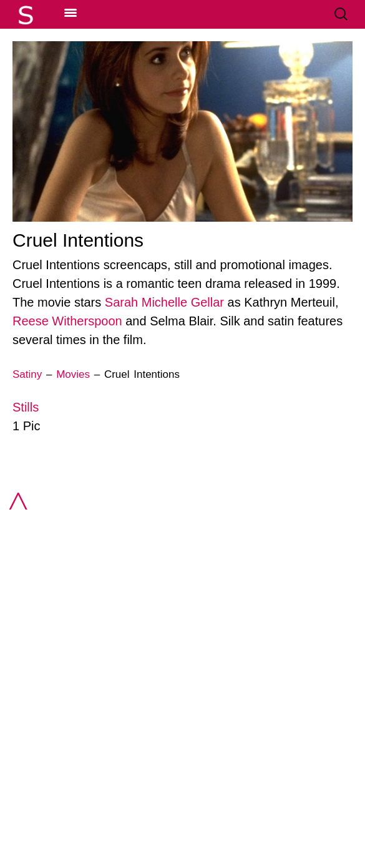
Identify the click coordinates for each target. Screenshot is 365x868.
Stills (26, 407)
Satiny (27, 374)
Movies (73, 374)
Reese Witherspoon (67, 321)
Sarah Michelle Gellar (164, 302)
